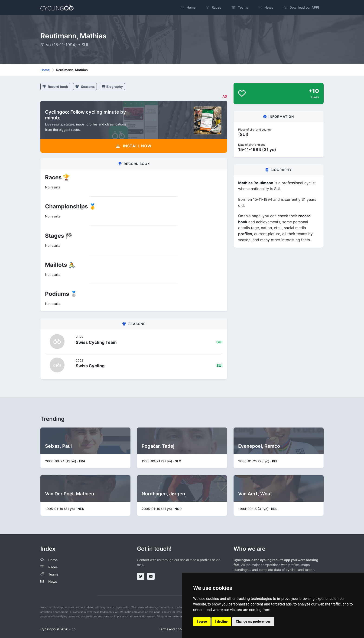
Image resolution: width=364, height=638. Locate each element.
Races (53, 567)
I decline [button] (221, 622)
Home (45, 70)
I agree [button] (202, 622)
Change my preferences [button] (253, 622)
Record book (55, 87)
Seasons (85, 87)
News (53, 581)
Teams (53, 574)
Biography (112, 87)
